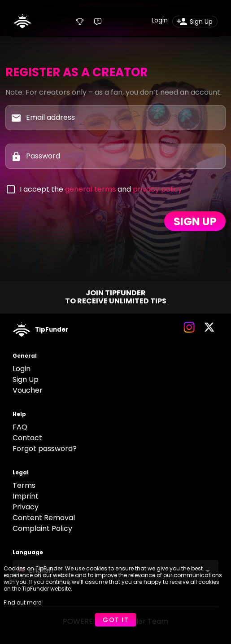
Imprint (26, 496)
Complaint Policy (42, 528)
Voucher (28, 390)
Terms (24, 485)
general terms (90, 189)
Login (22, 369)
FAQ (20, 427)
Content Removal (44, 518)
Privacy (26, 507)
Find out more (22, 602)
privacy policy (157, 189)
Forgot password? (45, 449)
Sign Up (26, 379)
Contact (27, 438)
